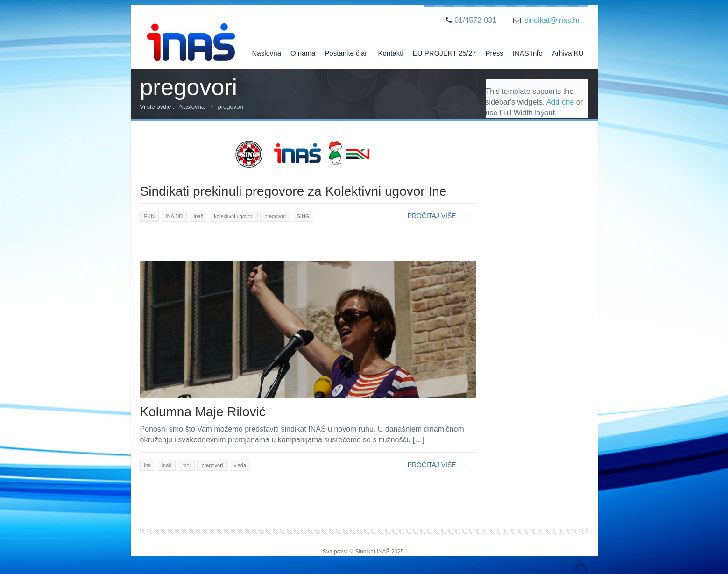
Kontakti (391, 53)
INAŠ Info (528, 53)
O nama (303, 53)
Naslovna (266, 53)
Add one (560, 102)
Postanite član (346, 53)
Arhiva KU (568, 53)
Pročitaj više (438, 216)
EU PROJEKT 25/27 (445, 53)
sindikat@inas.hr (552, 20)
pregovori (231, 107)
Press (494, 53)
